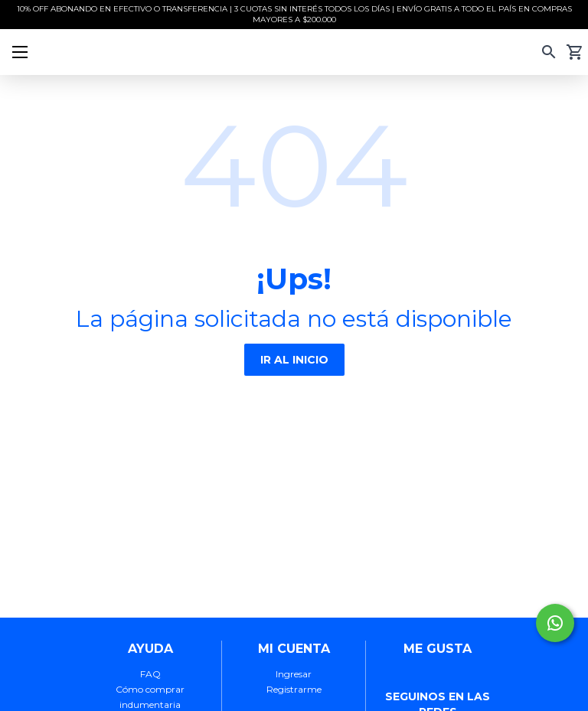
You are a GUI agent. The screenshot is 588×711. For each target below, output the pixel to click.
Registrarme (294, 689)
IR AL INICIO (294, 360)
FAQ (150, 674)
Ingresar (294, 674)
